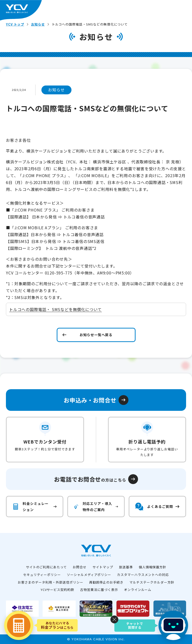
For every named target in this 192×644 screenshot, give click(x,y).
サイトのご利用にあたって (46, 567)
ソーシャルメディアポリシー (89, 575)
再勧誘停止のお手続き (106, 582)
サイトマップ (103, 567)
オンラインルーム (138, 590)
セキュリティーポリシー (42, 575)
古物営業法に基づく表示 (99, 590)
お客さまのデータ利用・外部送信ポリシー (50, 582)
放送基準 (126, 567)
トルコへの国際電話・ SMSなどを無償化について (55, 309)
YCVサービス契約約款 (58, 590)
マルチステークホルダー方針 (152, 582)
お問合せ (80, 567)
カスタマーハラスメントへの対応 (143, 575)
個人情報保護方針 (153, 567)
